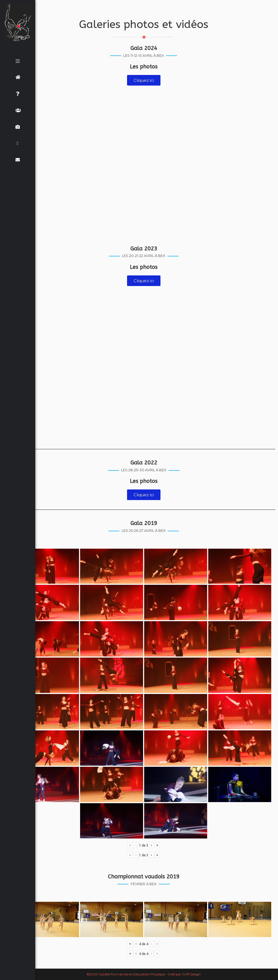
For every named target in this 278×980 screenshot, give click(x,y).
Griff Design (191, 974)
